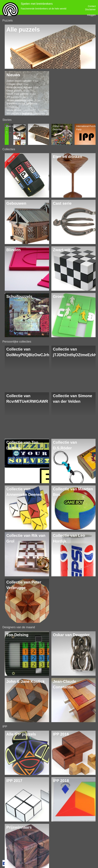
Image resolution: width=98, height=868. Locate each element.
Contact (92, 6)
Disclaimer (90, 9)
